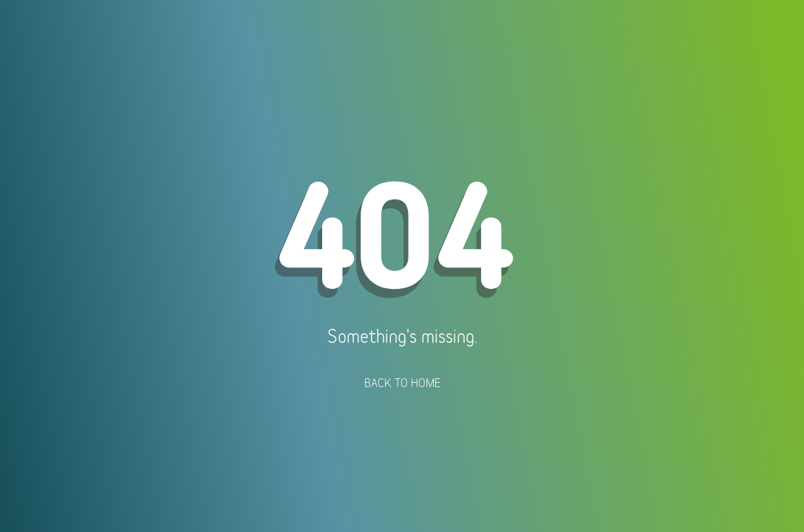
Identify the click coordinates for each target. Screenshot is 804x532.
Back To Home (402, 383)
